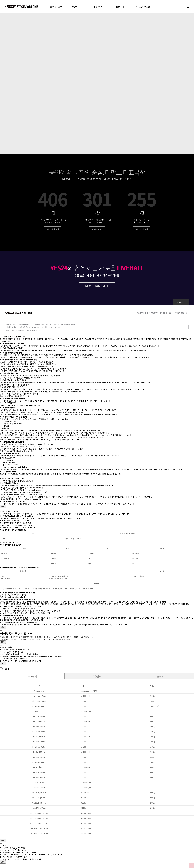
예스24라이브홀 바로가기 (97, 288)
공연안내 (76, 6)
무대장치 (32, 679)
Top (191, 865)
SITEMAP (181, 304)
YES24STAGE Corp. (22, 332)
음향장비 (97, 679)
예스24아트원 (143, 6)
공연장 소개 (56, 6)
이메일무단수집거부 (181, 315)
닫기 (3, 509)
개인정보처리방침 (142, 315)
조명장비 (162, 679)
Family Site (181, 329)
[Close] (1, 337)
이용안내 (119, 6)
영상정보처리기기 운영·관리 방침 (161, 315)
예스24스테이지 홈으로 (22, 7)
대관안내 (98, 6)
